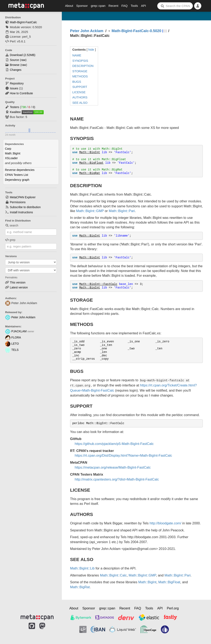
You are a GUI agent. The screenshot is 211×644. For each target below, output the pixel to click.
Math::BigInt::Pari (122, 211)
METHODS (80, 76)
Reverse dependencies (20, 170)
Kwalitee (15, 112)
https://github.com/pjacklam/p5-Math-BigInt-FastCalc (114, 444)
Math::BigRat (90, 173)
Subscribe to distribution (25, 207)
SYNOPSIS (80, 61)
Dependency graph (17, 180)
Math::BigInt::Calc (113, 575)
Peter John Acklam (20, 317)
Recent (114, 6)
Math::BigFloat (91, 163)
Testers (15, 107)
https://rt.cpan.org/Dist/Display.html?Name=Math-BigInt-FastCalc (123, 455)
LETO (12, 344)
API (143, 6)
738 (23, 107)
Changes (16, 70)
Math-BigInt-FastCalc (23, 22)
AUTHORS (80, 97)
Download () (23, 55)
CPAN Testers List (16, 175)
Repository (17, 83)
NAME (77, 55)
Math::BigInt (13, 153)
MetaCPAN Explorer (23, 197)
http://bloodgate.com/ (165, 523)
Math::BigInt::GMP (90, 211)
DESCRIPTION (83, 66)
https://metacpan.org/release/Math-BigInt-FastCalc (113, 467)
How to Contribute (21, 93)
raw (23, 60)
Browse (15, 65)
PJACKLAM (16, 331)
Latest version (19, 287)
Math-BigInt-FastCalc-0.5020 (136, 31)
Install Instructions (21, 212)
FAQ (124, 6)
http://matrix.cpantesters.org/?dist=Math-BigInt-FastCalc (117, 479)
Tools (134, 6)
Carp (8, 149)
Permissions (18, 202)
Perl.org (173, 608)
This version (18, 282)
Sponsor (82, 6)
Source (14, 60)
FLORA (13, 337)
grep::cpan (98, 6)
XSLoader (11, 158)
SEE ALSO (80, 103)
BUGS (77, 82)
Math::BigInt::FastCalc (98, 284)
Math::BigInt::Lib (82, 568)
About (69, 6)
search (12, 225)
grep (10, 240)
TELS (12, 350)
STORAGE (80, 71)
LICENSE (79, 92)
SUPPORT (80, 87)
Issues (14, 88)
